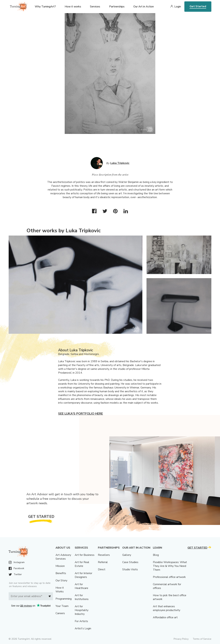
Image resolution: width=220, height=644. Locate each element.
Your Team (62, 606)
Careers (60, 613)
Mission (60, 566)
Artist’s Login (83, 628)
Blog (156, 555)
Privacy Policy (181, 639)
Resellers (104, 555)
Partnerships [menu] (117, 7)
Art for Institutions (82, 597)
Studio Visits (130, 569)
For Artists (81, 621)
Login (178, 7)
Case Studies (130, 562)
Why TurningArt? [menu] (45, 7)
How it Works (60, 590)
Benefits (61, 573)
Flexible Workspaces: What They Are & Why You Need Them (170, 566)
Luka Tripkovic (120, 163)
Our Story (61, 580)
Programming (64, 599)
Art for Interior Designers (83, 575)
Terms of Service (202, 639)
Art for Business (85, 555)
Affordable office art (165, 617)
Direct (102, 569)
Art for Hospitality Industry (82, 610)
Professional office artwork (169, 577)
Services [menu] (95, 7)
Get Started (198, 6)
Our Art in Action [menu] (144, 7)
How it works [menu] (73, 7)
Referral (103, 562)
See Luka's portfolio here (81, 414)
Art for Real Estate (82, 564)
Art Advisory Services (63, 557)
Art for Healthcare (81, 586)
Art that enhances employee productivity (167, 608)
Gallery (127, 555)
